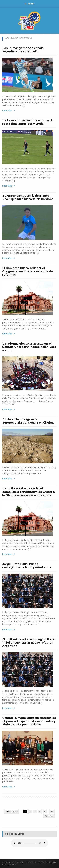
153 (52, 811)
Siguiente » (49, 816)
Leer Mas (9, 110)
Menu (29, 4)
